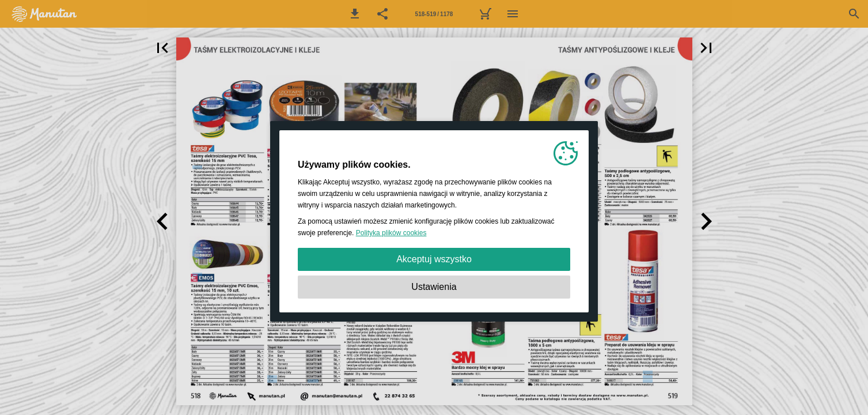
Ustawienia (434, 287)
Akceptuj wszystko (434, 259)
